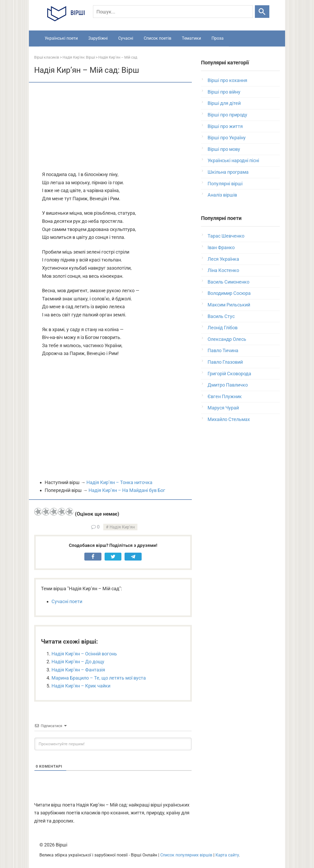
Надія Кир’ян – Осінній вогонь (84, 654)
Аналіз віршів (222, 195)
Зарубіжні (98, 38)
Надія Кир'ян (122, 527)
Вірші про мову (224, 149)
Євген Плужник (225, 396)
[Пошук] (173, 12)
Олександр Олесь (227, 339)
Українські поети (61, 38)
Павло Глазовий (225, 362)
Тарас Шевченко (226, 236)
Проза (218, 38)
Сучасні (126, 38)
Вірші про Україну (227, 138)
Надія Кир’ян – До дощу (78, 662)
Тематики (191, 38)
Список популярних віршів (186, 855)
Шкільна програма (228, 172)
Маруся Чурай (223, 408)
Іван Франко (221, 247)
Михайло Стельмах (229, 419)
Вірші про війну (224, 92)
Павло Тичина (223, 350)
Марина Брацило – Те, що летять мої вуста (99, 678)
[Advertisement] (113, 127)
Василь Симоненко (228, 282)
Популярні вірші (225, 184)
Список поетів (158, 38)
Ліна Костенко (223, 270)
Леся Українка (223, 259)
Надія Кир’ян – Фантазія (78, 670)
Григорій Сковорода (229, 374)
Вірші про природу (227, 115)
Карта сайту (227, 855)
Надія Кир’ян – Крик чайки (81, 686)
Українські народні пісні (233, 160)
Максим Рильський (229, 305)
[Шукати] (262, 12)
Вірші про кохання (227, 80)
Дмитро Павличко (228, 385)
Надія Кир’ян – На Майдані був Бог (127, 490)
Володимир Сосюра (229, 293)
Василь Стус (221, 316)
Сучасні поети (67, 601)
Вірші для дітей (224, 103)
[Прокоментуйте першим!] (113, 744)
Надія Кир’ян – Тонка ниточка (119, 482)
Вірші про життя (225, 126)
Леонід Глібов (223, 328)
